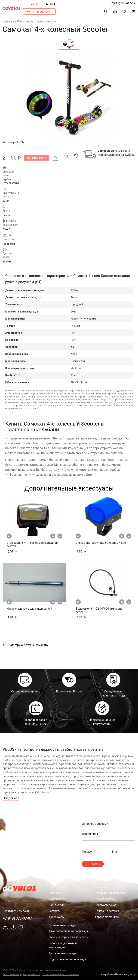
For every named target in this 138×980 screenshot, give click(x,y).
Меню (31, 4)
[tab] (69, 43)
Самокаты (23, 21)
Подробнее (11, 798)
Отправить (93, 864)
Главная (7, 21)
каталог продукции (39, 11)
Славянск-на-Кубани (121, 155)
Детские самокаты (45, 21)
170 (92, 551)
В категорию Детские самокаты (26, 645)
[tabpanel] (69, 96)
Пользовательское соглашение (61, 974)
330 (92, 617)
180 (22, 617)
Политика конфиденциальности (21, 974)
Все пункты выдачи (16, 911)
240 (22, 551)
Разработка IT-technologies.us (118, 974)
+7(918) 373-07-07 (122, 3)
